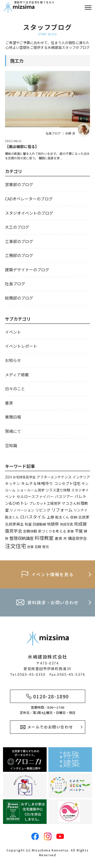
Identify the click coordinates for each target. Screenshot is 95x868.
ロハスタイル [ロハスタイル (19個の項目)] (33, 517)
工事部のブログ (19, 241)
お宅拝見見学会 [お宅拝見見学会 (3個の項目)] (24, 477)
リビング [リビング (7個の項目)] (43, 510)
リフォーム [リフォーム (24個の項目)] (62, 510)
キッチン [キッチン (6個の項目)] (13, 483)
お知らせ (13, 360)
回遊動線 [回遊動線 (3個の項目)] (39, 524)
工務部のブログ (19, 255)
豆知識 (11, 445)
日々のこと (15, 389)
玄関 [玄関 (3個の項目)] (38, 547)
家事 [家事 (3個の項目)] (70, 531)
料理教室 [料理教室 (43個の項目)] (44, 538)
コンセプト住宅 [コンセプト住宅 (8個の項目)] (67, 483)
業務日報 (13, 417)
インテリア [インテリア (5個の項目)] (81, 477)
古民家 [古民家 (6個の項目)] (84, 517)
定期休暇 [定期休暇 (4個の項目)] (30, 531)
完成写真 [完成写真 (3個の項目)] (66, 524)
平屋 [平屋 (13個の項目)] (79, 531)
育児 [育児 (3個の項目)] (45, 547)
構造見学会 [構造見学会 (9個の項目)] (77, 538)
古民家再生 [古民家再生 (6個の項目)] (14, 524)
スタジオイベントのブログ (29, 213)
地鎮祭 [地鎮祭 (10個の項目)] (53, 524)
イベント (13, 332)
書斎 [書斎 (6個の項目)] (58, 538)
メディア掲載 (17, 375)
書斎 (9, 403)
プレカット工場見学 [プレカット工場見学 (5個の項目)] (45, 503)
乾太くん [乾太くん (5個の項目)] (62, 517)
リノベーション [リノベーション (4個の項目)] (22, 510)
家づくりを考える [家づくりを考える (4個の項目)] (52, 531)
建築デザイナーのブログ (27, 270)
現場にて (13, 431)
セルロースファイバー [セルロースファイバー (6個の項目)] (35, 496)
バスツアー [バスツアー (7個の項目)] (64, 496)
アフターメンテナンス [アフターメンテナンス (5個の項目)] (54, 477)
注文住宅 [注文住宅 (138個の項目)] (16, 546)
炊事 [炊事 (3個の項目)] (30, 547)
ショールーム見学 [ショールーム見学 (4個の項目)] (31, 490)
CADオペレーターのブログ (29, 199)
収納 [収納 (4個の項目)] (74, 517)
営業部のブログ (19, 184)
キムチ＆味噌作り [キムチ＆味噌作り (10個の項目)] (37, 483)
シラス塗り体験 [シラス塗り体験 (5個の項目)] (58, 490)
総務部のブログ (19, 298)
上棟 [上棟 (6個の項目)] (50, 517)
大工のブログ (17, 227)
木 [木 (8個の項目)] (65, 538)
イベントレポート (21, 346)
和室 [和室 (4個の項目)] (28, 524)
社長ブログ (15, 284)
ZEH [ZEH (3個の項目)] (8, 477)
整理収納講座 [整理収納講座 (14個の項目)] (22, 538)
